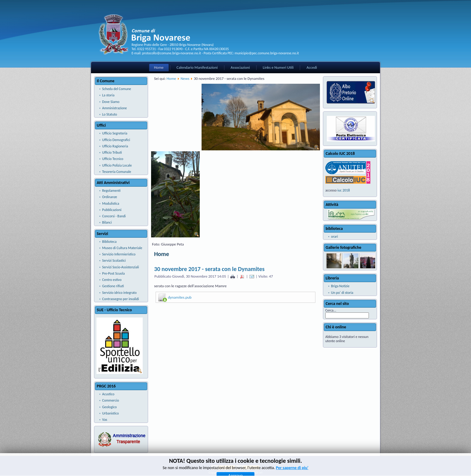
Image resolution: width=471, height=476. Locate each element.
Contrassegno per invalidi (121, 299)
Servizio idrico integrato (119, 293)
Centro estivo (112, 280)
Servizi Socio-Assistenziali (120, 267)
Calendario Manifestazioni (197, 67)
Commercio (111, 400)
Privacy (226, 459)
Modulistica (111, 203)
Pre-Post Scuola (113, 273)
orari (334, 236)
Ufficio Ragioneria (115, 146)
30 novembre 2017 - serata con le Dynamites (209, 269)
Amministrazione (114, 108)
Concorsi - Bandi (114, 216)
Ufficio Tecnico (113, 159)
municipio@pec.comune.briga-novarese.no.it (267, 53)
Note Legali (242, 459)
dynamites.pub (180, 297)
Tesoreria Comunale (117, 172)
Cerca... (331, 310)
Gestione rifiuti (113, 286)
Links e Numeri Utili (278, 67)
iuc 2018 (343, 190)
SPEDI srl (257, 473)
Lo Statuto (110, 114)
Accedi (312, 67)
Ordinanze (110, 197)
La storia (108, 95)
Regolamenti (111, 191)
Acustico (108, 394)
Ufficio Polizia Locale (117, 165)
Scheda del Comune (117, 89)
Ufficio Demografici (116, 140)
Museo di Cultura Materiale (122, 248)
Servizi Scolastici (114, 261)
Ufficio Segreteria (115, 133)
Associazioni (240, 67)
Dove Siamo (111, 102)
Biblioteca (109, 242)
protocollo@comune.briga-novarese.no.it (172, 53)
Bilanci (107, 222)
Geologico (109, 407)
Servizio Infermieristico (119, 254)
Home (159, 67)
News (185, 78)
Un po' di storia (342, 293)
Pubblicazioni (112, 210)
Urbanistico (111, 413)
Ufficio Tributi (112, 152)
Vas (105, 420)
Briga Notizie (340, 286)
